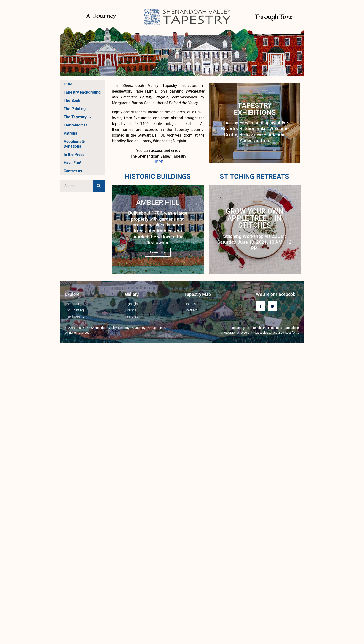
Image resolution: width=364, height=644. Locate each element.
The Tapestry (78, 117)
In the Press (74, 155)
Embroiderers (75, 125)
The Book (72, 100)
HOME (69, 84)
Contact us (73, 171)
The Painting (75, 109)
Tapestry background (82, 92)
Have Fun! (72, 163)
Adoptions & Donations (74, 144)
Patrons (70, 133)
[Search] (99, 186)
